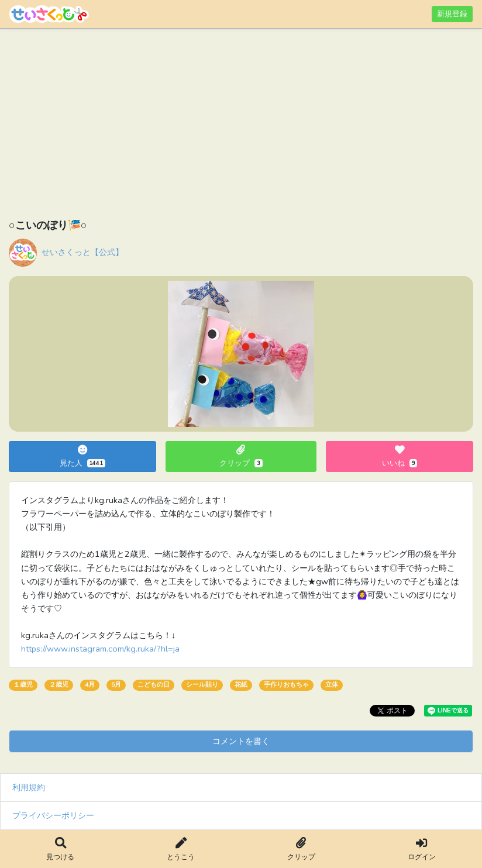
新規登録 (452, 14)
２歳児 (59, 685)
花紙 (241, 685)
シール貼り (202, 685)
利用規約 (29, 787)
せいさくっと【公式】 (82, 252)
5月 (116, 685)
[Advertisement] (241, 126)
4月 (90, 685)
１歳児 (23, 685)
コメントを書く (241, 741)
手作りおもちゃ (286, 685)
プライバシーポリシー (53, 815)
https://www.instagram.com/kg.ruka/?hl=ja (100, 649)
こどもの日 (154, 685)
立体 (332, 685)
